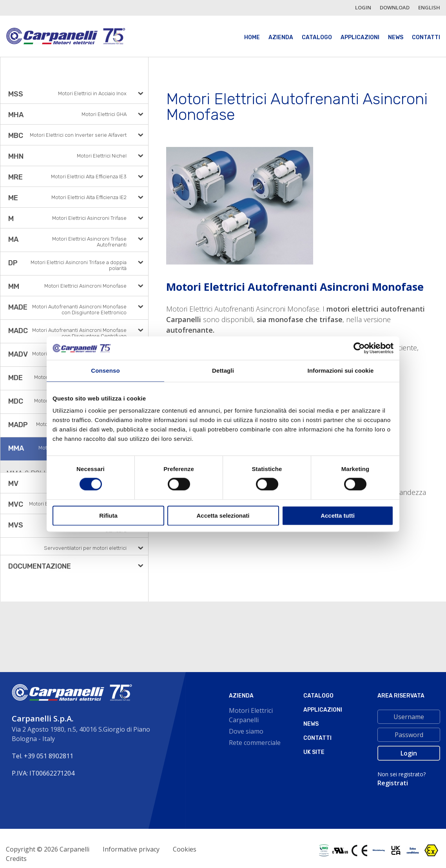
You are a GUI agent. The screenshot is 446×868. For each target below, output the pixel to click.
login (363, 7)
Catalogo (317, 37)
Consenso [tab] (105, 371)
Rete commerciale (255, 743)
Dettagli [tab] (223, 371)
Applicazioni (360, 37)
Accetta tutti (338, 516)
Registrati (393, 783)
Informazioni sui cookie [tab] (341, 371)
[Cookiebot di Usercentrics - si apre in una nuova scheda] (359, 348)
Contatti (426, 37)
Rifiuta (108, 516)
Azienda (281, 37)
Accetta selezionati (223, 516)
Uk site (314, 752)
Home (252, 37)
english (429, 7)
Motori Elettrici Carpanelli (251, 715)
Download (395, 7)
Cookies (185, 849)
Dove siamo (246, 731)
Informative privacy (131, 849)
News (396, 37)
